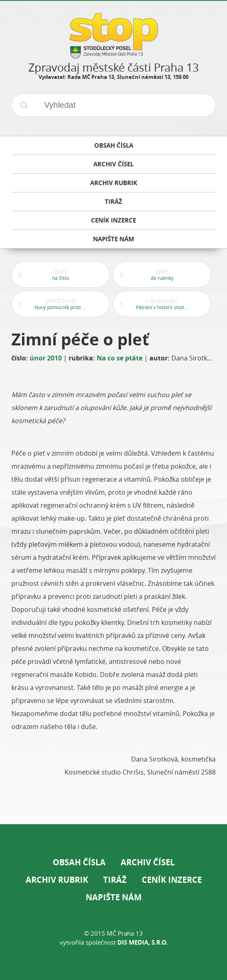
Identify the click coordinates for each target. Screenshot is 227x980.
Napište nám (114, 897)
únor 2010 (46, 358)
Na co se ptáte (120, 358)
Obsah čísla (79, 862)
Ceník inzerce (172, 880)
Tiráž (115, 880)
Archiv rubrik (57, 880)
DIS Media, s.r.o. (143, 942)
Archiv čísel (148, 862)
